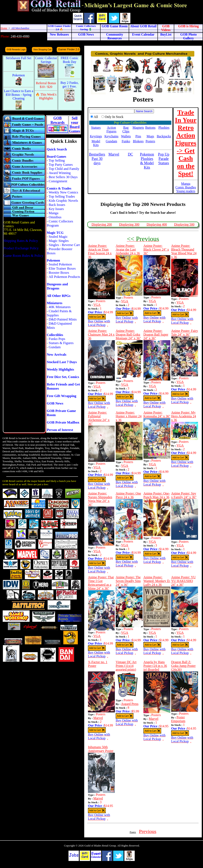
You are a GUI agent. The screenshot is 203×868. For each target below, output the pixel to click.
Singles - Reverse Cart (64, 245)
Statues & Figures (61, 343)
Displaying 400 (157, 224)
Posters (150, 141)
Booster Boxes (59, 273)
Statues (96, 128)
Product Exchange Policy (21, 248)
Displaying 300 (129, 224)
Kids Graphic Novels (63, 201)
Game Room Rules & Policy (23, 256)
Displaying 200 (102, 224)
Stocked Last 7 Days (62, 362)
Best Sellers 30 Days (63, 177)
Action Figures (111, 129)
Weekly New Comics (63, 192)
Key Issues (56, 209)
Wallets (126, 136)
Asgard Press (130, 704)
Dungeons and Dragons (57, 286)
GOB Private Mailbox (63, 422)
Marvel (98, 718)
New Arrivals (57, 355)
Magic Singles (59, 241)
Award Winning (60, 173)
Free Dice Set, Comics (63, 377)
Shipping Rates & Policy (21, 241)
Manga (53, 213)
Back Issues (57, 205)
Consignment (58, 181)
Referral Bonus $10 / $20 (46, 85)
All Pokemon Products (64, 277)
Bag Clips (126, 129)
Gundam (55, 347)
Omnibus (55, 217)
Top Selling (57, 160)
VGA (97, 305)
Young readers (186, 191)
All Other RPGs (59, 296)
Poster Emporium (178, 719)
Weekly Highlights (60, 369)
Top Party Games (61, 165)
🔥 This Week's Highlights (46, 96)
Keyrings (96, 136)
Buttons (150, 128)
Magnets (138, 128)
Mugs (150, 136)
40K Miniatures (60, 307)
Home (4, 28)
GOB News (55, 403)
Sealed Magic (58, 237)
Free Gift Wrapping (62, 396)
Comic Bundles (186, 187)
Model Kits (96, 143)
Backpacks (164, 136)
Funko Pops (57, 339)
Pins (138, 136)
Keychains (112, 136)
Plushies (164, 128)
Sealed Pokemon (60, 264)
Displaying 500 (184, 224)
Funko (126, 141)
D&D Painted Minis (63, 319)
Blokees (138, 141)
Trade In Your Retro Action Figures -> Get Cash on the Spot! (186, 143)
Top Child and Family (64, 169)
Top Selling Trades (62, 196)
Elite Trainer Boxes (62, 268)
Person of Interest (60, 430)
